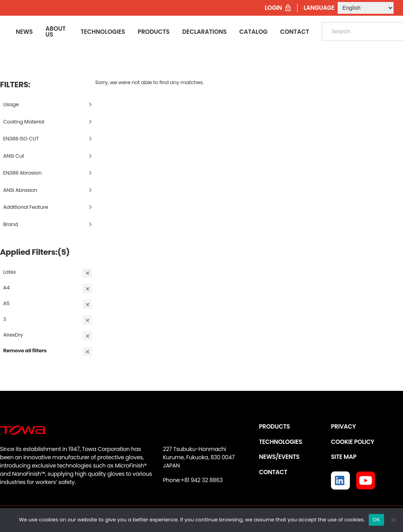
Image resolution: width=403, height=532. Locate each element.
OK (376, 520)
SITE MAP (344, 457)
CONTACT (273, 472)
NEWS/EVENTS (279, 457)
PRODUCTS (275, 426)
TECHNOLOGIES (281, 442)
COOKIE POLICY (353, 442)
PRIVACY (343, 426)
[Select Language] (366, 8)
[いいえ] (393, 520)
